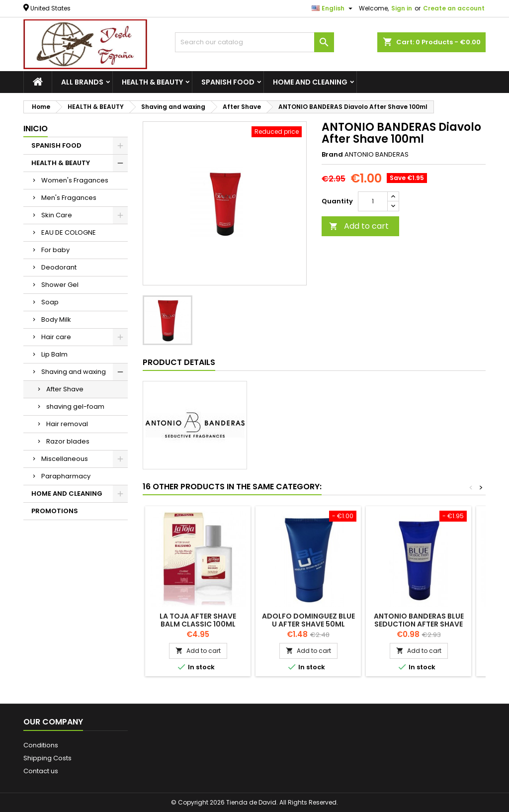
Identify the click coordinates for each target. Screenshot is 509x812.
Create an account (454, 8)
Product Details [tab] (179, 362)
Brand (332, 155)
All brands (82, 82)
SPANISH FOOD (228, 82)
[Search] (254, 42)
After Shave (65, 389)
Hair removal (67, 424)
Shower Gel (60, 285)
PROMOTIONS (55, 511)
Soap (50, 302)
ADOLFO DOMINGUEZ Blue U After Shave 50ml (308, 620)
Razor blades (68, 441)
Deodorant (59, 267)
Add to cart (359, 226)
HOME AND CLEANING (310, 82)
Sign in (402, 8)
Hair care (56, 337)
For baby (55, 250)
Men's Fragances (69, 198)
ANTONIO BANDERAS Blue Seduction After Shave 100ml (419, 624)
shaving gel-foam (75, 406)
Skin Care (57, 215)
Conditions (41, 745)
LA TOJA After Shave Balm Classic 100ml (198, 620)
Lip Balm (54, 354)
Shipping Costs (47, 758)
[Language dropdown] (333, 8)
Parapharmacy (66, 476)
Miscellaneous (65, 459)
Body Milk (56, 319)
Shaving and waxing (74, 372)
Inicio (36, 129)
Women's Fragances (75, 180)
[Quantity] (373, 201)
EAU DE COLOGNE (69, 232)
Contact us (41, 771)
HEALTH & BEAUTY (152, 82)
